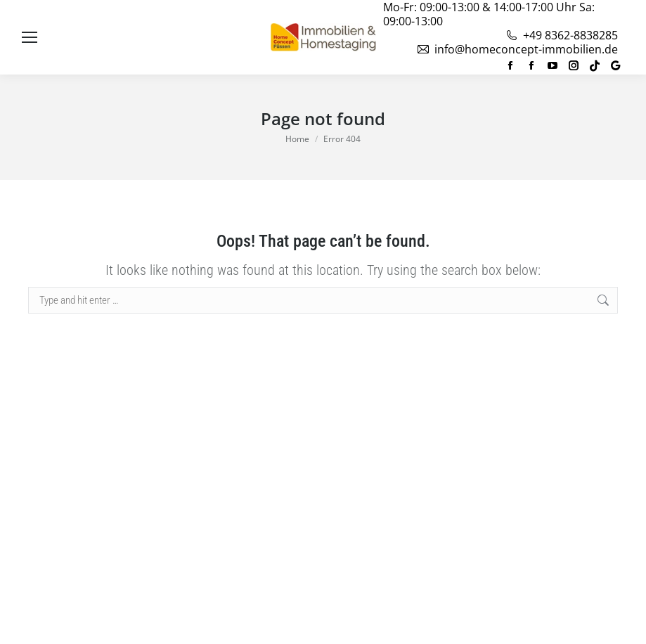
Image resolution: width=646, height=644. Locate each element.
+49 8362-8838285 (561, 35)
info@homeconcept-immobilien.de (517, 49)
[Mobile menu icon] (30, 37)
